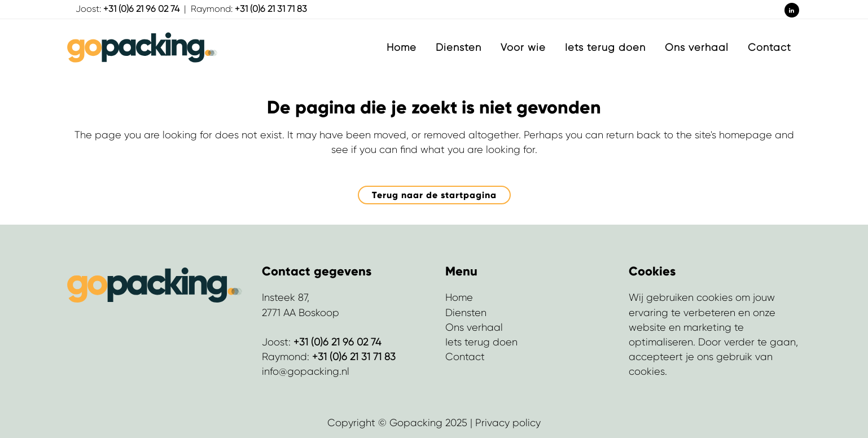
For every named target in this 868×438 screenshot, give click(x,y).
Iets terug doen (481, 342)
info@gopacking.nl (306, 371)
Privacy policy (508, 423)
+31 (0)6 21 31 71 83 (271, 9)
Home (459, 297)
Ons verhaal (474, 327)
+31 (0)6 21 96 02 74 (141, 9)
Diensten (466, 313)
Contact (465, 357)
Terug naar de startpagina (434, 195)
